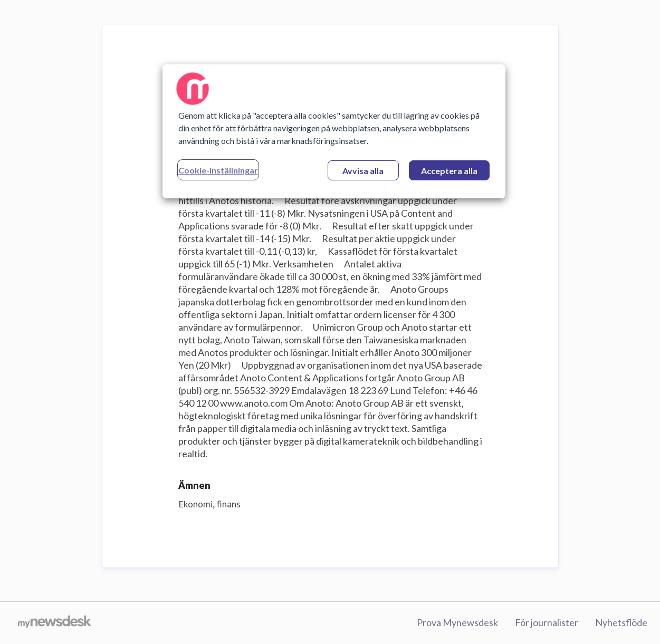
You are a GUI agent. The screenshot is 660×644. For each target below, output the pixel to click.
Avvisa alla (363, 171)
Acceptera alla (449, 171)
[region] (334, 131)
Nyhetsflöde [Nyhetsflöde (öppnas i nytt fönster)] (621, 622)
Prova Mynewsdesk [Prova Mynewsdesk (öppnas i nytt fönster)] (457, 622)
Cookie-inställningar (218, 170)
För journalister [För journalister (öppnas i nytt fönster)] (547, 622)
